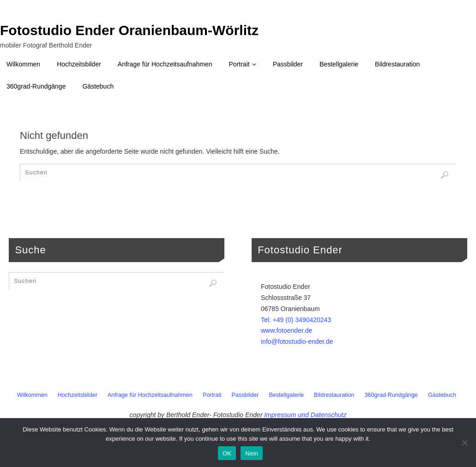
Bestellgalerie (286, 395)
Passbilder (245, 395)
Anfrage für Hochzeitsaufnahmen (150, 395)
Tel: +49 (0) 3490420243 (296, 320)
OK (227, 453)
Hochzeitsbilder (78, 395)
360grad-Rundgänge (392, 395)
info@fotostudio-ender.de (297, 341)
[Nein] (464, 443)
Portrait (212, 395)
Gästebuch (442, 395)
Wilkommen (32, 395)
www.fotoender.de (286, 330)
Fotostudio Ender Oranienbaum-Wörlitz (129, 30)
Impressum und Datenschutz (305, 415)
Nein (252, 453)
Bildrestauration (334, 395)
